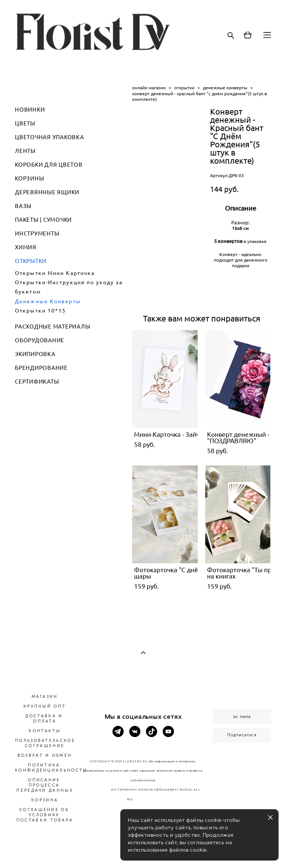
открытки (184, 88)
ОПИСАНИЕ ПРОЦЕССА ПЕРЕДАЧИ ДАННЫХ (45, 785)
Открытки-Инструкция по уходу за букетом (69, 287)
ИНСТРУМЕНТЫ (37, 233)
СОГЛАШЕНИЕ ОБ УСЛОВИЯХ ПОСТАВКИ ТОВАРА (45, 815)
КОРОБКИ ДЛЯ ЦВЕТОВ (49, 165)
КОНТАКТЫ (45, 731)
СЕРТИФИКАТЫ (37, 382)
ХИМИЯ (26, 247)
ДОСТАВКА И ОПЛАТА (44, 719)
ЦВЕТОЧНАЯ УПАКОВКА (50, 137)
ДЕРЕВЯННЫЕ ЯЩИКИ (47, 192)
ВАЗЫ (23, 206)
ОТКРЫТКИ (31, 261)
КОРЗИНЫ (29, 178)
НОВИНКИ (30, 110)
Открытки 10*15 (40, 311)
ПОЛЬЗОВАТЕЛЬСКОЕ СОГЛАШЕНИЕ (45, 743)
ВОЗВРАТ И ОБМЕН (45, 755)
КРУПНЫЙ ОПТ (45, 706)
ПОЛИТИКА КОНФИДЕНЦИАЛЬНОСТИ (51, 768)
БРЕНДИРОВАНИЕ (41, 368)
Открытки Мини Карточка (55, 273)
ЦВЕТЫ (25, 123)
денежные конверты (225, 88)
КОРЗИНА (45, 800)
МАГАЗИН (45, 697)
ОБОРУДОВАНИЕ (40, 340)
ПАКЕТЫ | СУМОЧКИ (43, 220)
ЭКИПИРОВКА (35, 354)
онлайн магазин (149, 88)
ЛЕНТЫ (25, 151)
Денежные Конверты (48, 301)
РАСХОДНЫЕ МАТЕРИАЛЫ (53, 326)
